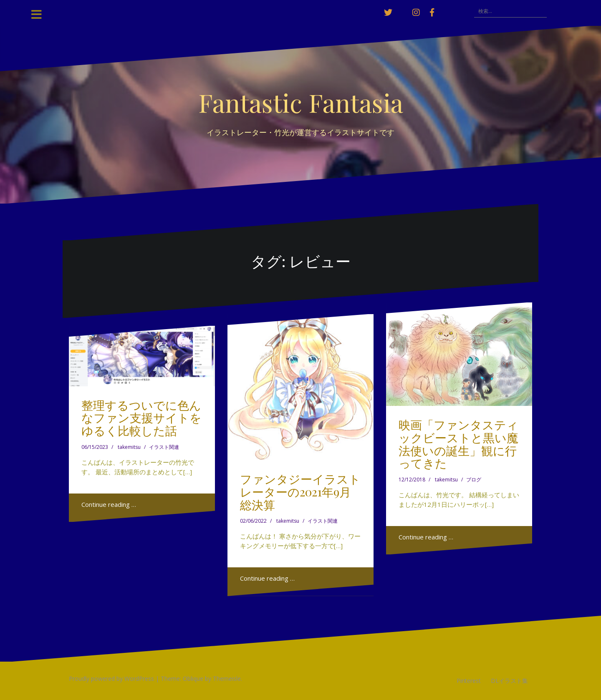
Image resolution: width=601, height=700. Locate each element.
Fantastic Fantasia (301, 102)
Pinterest (469, 681)
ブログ (474, 480)
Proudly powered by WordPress (111, 679)
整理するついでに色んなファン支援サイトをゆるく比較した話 (141, 418)
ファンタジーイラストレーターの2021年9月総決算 (300, 492)
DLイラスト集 (509, 681)
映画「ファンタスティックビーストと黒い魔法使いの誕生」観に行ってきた (458, 444)
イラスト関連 (164, 447)
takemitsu (129, 447)
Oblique (193, 679)
